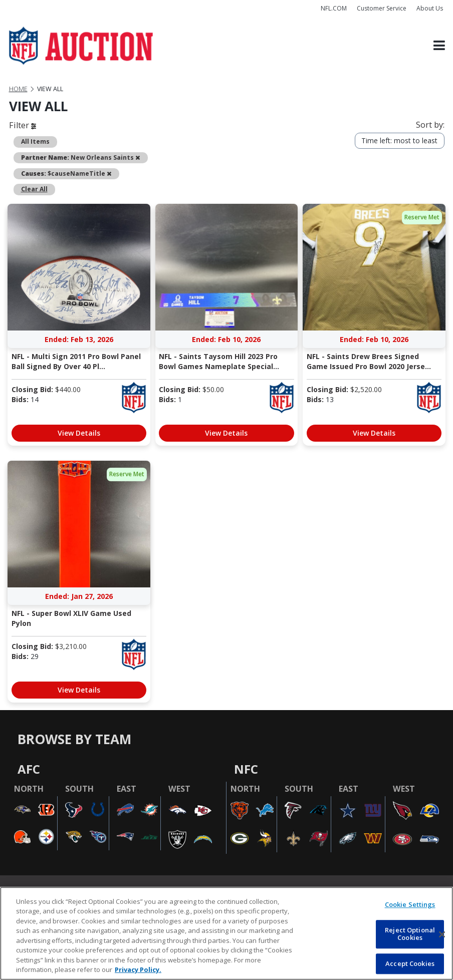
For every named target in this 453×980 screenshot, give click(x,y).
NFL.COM (334, 8)
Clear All (34, 189)
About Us (430, 8)
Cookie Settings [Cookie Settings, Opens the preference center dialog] (410, 904)
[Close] (442, 934)
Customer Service (382, 8)
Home (18, 89)
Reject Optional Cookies (410, 934)
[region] (226, 933)
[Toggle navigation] (439, 46)
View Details (79, 433)
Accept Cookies (410, 963)
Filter (23, 125)
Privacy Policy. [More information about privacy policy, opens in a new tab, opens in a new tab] (138, 969)
